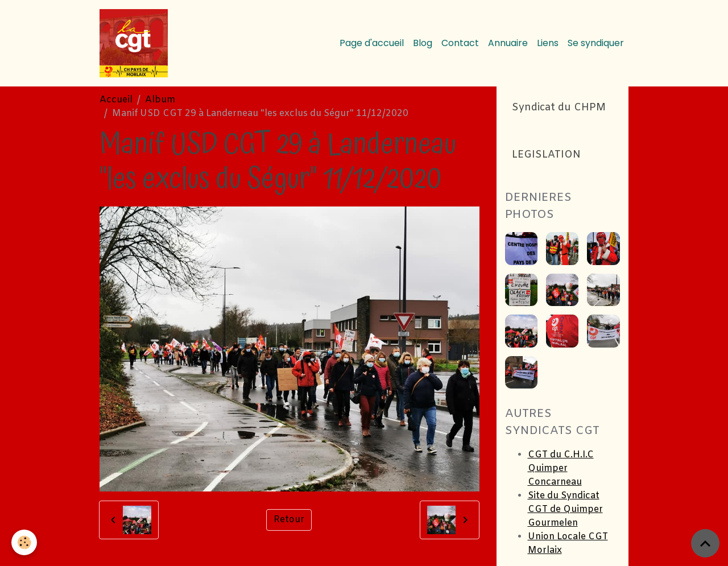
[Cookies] (24, 542)
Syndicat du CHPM (559, 108)
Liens (548, 43)
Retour (289, 520)
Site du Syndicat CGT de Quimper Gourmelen (565, 509)
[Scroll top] (705, 543)
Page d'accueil (372, 43)
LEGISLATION (546, 155)
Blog (423, 43)
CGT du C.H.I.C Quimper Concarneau (561, 468)
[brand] (136, 43)
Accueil (116, 100)
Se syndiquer (596, 43)
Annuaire (508, 43)
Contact (460, 43)
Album (160, 100)
